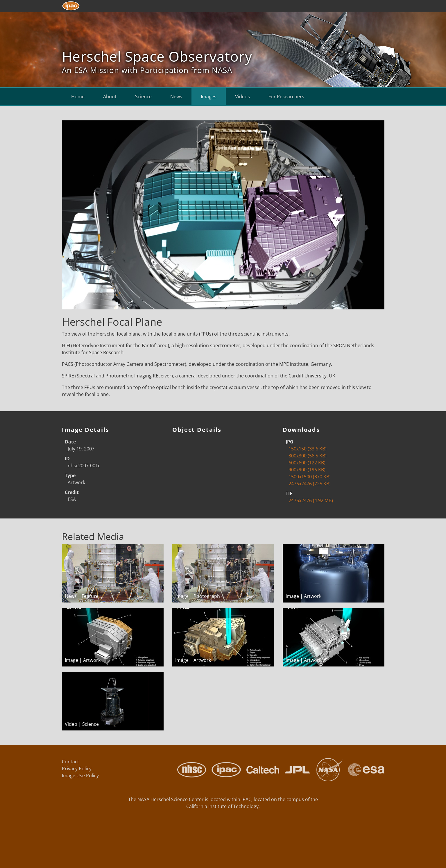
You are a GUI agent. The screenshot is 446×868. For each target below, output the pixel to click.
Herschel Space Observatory (157, 56)
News (176, 97)
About (110, 97)
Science (143, 97)
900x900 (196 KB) (307, 470)
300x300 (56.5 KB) (308, 456)
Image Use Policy (80, 776)
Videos (242, 97)
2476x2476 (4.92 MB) (311, 500)
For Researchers (286, 97)
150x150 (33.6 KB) (308, 449)
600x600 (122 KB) (307, 463)
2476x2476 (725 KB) (310, 484)
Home (78, 97)
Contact (70, 762)
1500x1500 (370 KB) (310, 477)
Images (209, 97)
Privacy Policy (77, 769)
